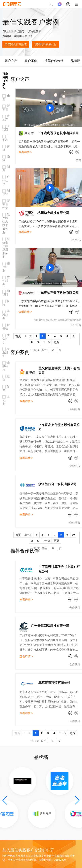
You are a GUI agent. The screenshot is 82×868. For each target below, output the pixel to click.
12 (38, 541)
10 (73, 535)
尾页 (56, 342)
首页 (18, 336)
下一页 (46, 342)
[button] (5, 800)
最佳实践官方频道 (16, 44)
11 (32, 541)
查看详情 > (25, 152)
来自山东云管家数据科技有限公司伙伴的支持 (58, 320)
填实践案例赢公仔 (46, 44)
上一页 (28, 336)
